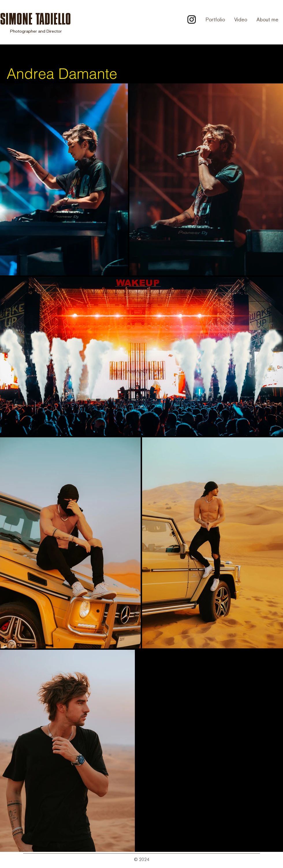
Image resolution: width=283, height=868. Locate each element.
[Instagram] (192, 19)
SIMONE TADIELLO (36, 19)
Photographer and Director (36, 31)
